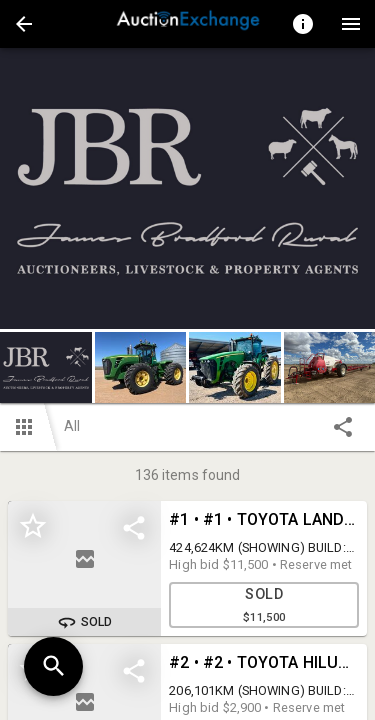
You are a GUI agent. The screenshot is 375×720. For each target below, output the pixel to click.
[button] (24, 24)
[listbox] (187, 188)
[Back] (24, 24)
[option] (187, 188)
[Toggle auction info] (303, 24)
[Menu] (351, 24)
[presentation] (188, 24)
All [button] (72, 426)
